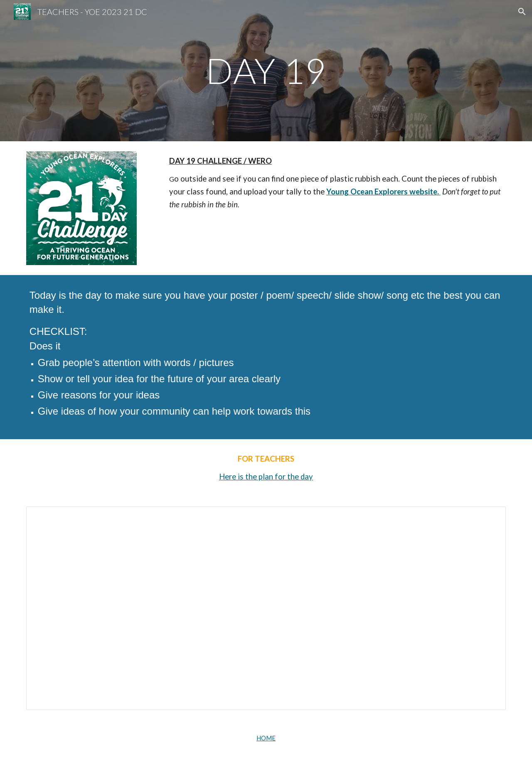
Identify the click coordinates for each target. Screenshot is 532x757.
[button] (522, 12)
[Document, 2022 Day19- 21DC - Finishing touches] (266, 608)
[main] (266, 70)
